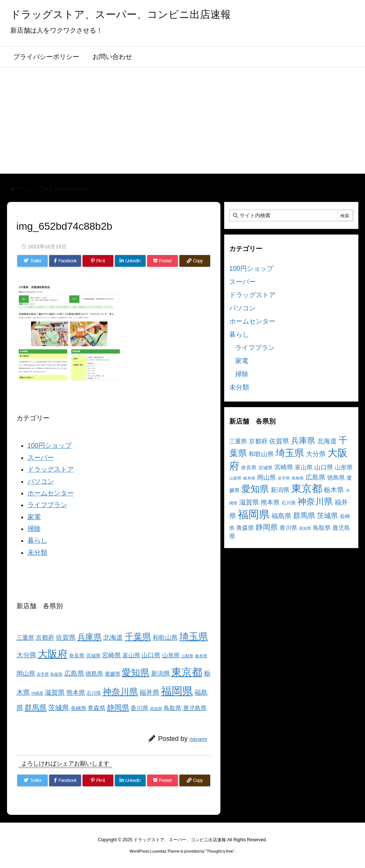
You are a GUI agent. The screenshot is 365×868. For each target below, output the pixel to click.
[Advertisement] (182, 122)
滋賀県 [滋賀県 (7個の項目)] (55, 692)
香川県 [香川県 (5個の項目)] (139, 708)
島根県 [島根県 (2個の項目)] (56, 674)
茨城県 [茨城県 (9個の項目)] (59, 708)
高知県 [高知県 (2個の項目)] (156, 709)
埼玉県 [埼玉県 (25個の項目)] (194, 636)
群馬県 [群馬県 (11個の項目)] (36, 707)
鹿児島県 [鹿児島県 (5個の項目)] (195, 708)
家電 (34, 517)
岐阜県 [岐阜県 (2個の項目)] (201, 656)
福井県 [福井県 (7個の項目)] (149, 692)
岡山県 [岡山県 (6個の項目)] (26, 674)
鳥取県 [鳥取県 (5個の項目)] (172, 708)
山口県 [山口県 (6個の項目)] (151, 655)
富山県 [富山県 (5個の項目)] (131, 655)
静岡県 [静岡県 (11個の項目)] (118, 707)
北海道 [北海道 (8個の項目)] (113, 637)
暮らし (37, 540)
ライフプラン (47, 505)
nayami (198, 739)
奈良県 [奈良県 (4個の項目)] (77, 655)
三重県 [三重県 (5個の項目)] (25, 638)
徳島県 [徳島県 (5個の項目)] (94, 674)
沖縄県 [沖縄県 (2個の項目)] (37, 693)
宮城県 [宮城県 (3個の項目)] (93, 656)
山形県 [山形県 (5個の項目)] (171, 655)
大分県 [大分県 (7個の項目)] (26, 655)
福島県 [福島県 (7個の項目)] (281, 516)
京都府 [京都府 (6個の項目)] (45, 638)
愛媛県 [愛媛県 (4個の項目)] (113, 674)
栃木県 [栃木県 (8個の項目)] (334, 490)
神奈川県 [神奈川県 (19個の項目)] (120, 692)
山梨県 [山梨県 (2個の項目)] (187, 656)
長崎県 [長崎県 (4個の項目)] (79, 708)
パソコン (41, 481)
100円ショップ (50, 446)
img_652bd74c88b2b (67, 189)
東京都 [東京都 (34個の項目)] (187, 672)
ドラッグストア (51, 469)
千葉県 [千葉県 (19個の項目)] (138, 637)
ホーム (24, 189)
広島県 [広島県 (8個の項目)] (74, 673)
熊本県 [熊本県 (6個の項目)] (76, 693)
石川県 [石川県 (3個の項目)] (94, 693)
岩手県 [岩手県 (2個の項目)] (43, 674)
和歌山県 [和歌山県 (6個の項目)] (165, 638)
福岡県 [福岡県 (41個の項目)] (177, 691)
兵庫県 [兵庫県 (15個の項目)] (90, 637)
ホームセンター (51, 493)
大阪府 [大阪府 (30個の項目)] (53, 654)
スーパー (41, 458)
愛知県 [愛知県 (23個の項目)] (136, 672)
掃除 (34, 529)
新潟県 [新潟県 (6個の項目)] (160, 674)
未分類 (37, 553)
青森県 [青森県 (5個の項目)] (96, 708)
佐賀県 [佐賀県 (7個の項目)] (66, 638)
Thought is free (220, 851)
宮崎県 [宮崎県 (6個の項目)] (111, 655)
